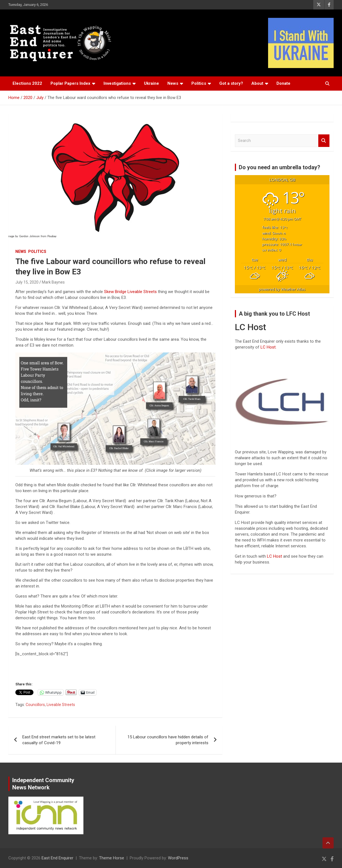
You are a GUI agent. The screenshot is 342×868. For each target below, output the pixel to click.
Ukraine (151, 83)
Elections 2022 (27, 83)
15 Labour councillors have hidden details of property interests (168, 740)
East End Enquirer (57, 858)
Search (324, 141)
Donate (283, 83)
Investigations (117, 83)
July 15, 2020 (27, 282)
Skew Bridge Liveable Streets (130, 292)
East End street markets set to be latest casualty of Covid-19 (59, 740)
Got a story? (231, 83)
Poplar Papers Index (70, 83)
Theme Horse (112, 858)
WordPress (178, 858)
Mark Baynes (53, 282)
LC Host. (268, 347)
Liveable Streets (61, 705)
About (257, 83)
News (173, 83)
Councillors (35, 705)
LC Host (275, 556)
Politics (199, 83)
